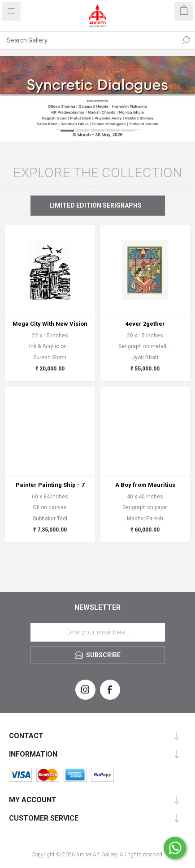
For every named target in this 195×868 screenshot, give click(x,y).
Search (186, 40)
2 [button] (82, 131)
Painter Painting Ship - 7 (50, 485)
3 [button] (98, 131)
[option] (97, 99)
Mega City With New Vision (50, 324)
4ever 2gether (145, 324)
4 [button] (113, 131)
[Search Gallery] (89, 40)
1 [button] (67, 131)
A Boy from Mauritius (145, 485)
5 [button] (128, 131)
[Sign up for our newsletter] (98, 632)
